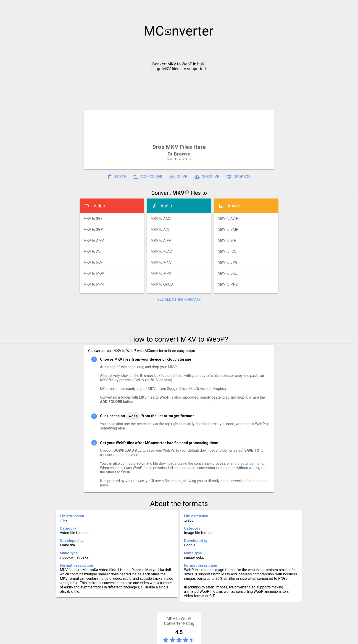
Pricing (142, 639)
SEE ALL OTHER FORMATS (179, 299)
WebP (133, 416)
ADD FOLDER (148, 177)
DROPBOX (238, 177)
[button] (350, 6)
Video (99, 206)
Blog (192, 639)
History (100, 639)
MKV (178, 193)
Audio (166, 206)
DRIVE (178, 177)
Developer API (216, 639)
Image (234, 206)
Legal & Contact (250, 639)
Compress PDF (169, 639)
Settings (122, 639)
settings (247, 463)
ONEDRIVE (207, 177)
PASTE (117, 177)
